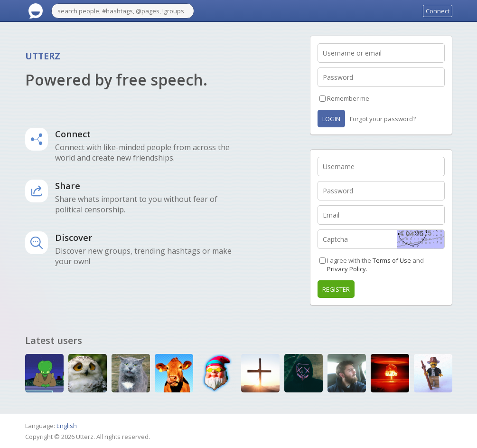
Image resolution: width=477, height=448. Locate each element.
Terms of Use (392, 260)
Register (336, 289)
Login (331, 119)
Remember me (348, 98)
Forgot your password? (383, 119)
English (67, 426)
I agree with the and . (375, 265)
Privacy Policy (346, 269)
